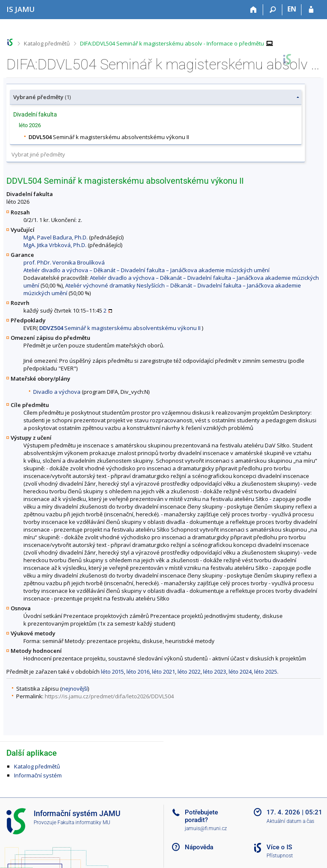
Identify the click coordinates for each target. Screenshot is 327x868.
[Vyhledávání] (273, 10)
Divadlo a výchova (57, 392)
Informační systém (38, 775)
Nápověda (199, 847)
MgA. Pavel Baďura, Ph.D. (56, 237)
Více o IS (279, 847)
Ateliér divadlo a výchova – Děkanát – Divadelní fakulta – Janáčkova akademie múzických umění (146, 270)
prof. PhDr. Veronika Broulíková (64, 262)
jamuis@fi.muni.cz (206, 828)
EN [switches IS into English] (292, 9)
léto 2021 (163, 672)
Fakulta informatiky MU (84, 822)
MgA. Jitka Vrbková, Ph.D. (55, 245)
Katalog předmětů (47, 43)
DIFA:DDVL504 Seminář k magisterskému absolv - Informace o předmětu (172, 43)
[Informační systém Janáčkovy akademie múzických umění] (21, 9)
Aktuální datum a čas (290, 821)
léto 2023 (215, 672)
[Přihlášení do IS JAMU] (311, 10)
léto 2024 (240, 672)
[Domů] (254, 10)
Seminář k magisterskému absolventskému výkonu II (120, 328)
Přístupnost (280, 856)
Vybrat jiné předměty (38, 154)
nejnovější (75, 689)
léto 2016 (138, 672)
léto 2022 (189, 672)
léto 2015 (112, 672)
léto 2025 (266, 672)
